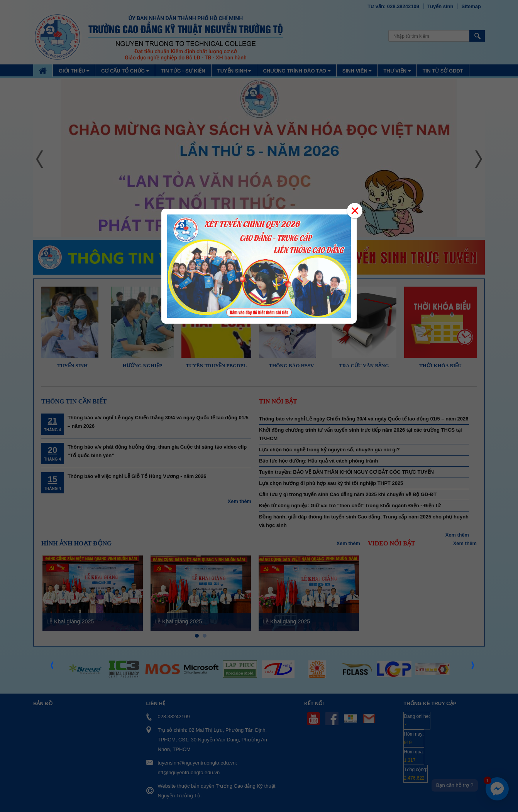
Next (473, 668)
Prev (52, 668)
